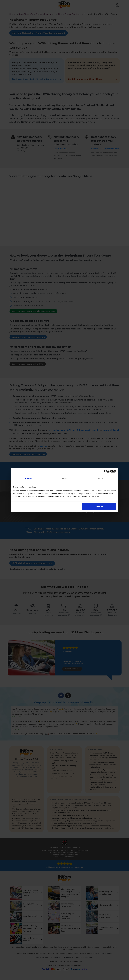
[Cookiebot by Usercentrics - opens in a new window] (106, 472)
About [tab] (100, 478)
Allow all (99, 506)
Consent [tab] (29, 478)
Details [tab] (65, 478)
